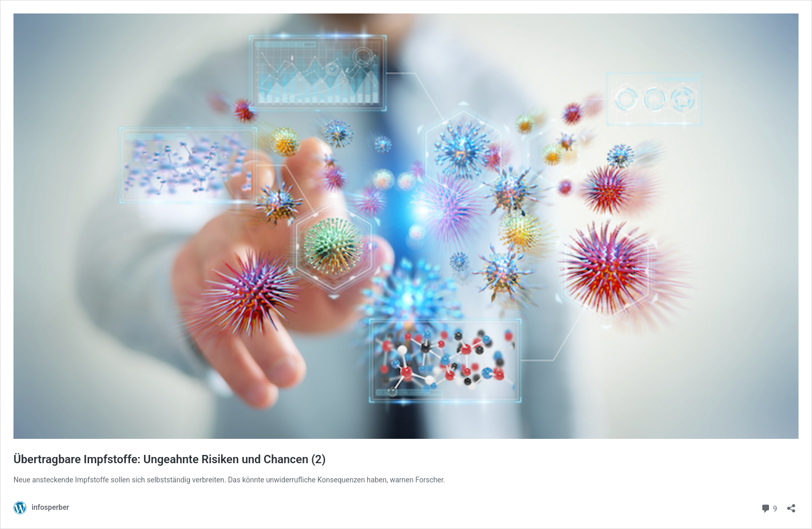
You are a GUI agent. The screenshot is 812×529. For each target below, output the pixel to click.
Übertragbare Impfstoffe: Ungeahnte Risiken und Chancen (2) (170, 459)
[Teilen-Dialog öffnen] (791, 505)
